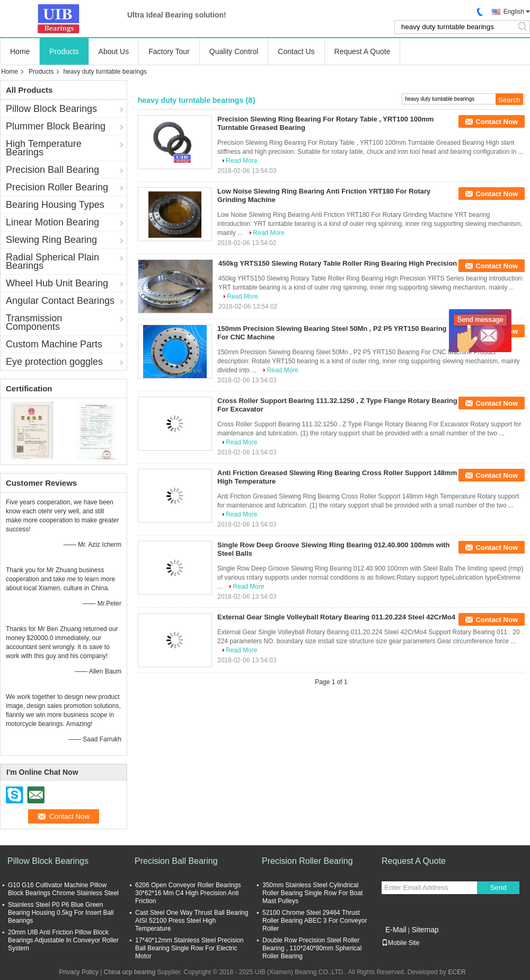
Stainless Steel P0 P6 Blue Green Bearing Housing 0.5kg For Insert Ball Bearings (61, 913)
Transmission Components (34, 322)
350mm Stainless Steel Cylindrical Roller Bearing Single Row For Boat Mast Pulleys (312, 893)
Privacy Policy (79, 972)
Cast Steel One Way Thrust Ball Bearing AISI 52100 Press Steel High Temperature (192, 921)
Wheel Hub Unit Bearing (57, 283)
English (514, 12)
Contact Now (497, 122)
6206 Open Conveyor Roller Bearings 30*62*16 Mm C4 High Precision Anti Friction (188, 893)
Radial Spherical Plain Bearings (52, 261)
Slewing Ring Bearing (51, 240)
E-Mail (396, 930)
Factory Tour (169, 51)
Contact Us (296, 51)
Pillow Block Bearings (51, 109)
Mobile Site (400, 943)
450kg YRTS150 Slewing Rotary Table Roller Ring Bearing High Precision (338, 263)
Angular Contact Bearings (60, 301)
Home (20, 51)
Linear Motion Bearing (52, 222)
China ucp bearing (130, 972)
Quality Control (234, 51)
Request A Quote (363, 51)
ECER (457, 972)
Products (64, 51)
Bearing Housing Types (55, 205)
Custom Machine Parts (54, 344)
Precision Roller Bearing (57, 187)
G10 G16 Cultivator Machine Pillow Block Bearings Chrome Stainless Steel (63, 889)
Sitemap (425, 930)
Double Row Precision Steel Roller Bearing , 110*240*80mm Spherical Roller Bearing (312, 948)
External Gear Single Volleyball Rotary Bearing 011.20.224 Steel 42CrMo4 (336, 617)
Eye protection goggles (54, 362)
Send (498, 887)
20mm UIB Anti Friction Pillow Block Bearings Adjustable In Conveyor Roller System (63, 940)
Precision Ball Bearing (52, 170)
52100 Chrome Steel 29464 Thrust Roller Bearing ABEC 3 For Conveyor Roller (315, 921)
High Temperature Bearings (44, 148)
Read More (241, 161)
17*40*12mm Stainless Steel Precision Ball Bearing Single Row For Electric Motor (189, 948)
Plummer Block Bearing (56, 126)
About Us (114, 51)
